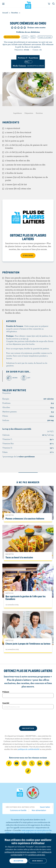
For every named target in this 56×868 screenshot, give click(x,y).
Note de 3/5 (18, 28)
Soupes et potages (45, 37)
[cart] (49, 4)
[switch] (28, 64)
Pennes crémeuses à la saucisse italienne (25, 518)
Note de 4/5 (22, 28)
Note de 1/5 (12, 28)
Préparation (29, 113)
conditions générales (37, 855)
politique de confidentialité (29, 749)
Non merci (38, 861)
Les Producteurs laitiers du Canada (28, 5)
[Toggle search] (54, 4)
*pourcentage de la (19, 456)
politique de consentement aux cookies (20, 852)
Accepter (18, 861)
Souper (25, 37)
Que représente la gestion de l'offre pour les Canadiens (26, 598)
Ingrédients (18, 113)
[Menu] (3, 4)
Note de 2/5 (15, 28)
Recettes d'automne (12, 37)
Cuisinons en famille (18, 810)
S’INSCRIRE (28, 255)
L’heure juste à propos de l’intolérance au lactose (28, 644)
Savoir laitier (45, 807)
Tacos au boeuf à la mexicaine (19, 557)
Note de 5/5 (25, 28)
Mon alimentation (39, 810)
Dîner (33, 37)
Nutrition (39, 113)
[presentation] (28, 717)
